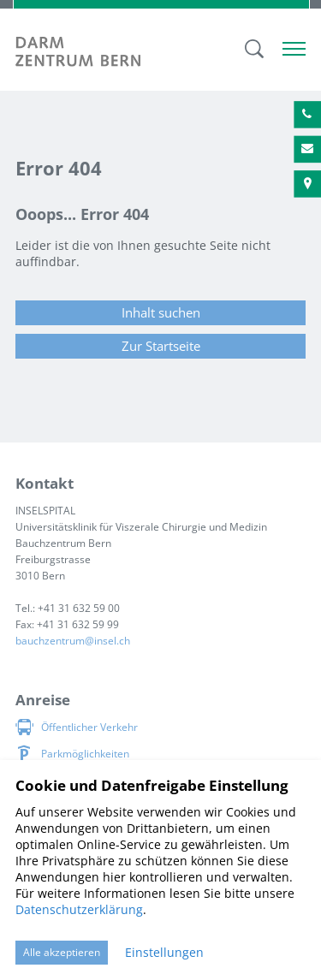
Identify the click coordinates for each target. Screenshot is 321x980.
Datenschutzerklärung (79, 909)
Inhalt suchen (161, 312)
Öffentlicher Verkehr (89, 727)
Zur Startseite (161, 346)
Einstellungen (164, 952)
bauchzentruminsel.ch (73, 641)
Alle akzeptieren (62, 952)
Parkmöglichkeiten (85, 754)
